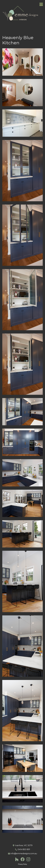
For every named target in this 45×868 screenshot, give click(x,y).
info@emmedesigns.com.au (24, 854)
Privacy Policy (23, 864)
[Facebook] (23, 859)
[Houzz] (17, 859)
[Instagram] (28, 859)
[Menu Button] (41, 4)
